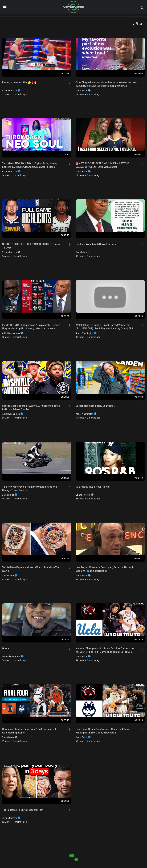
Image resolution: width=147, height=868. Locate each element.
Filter (137, 24)
